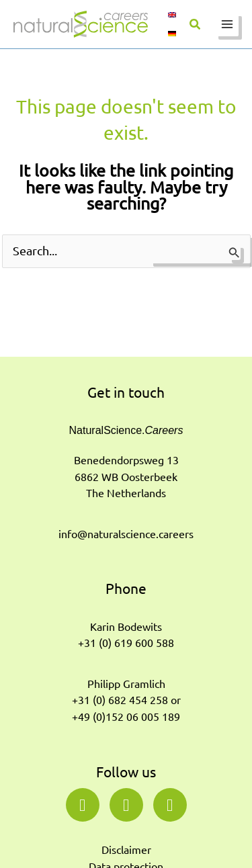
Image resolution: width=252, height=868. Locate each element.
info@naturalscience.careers (126, 534)
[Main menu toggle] (227, 25)
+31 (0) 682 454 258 (120, 700)
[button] (196, 26)
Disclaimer (126, 850)
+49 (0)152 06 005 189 (126, 717)
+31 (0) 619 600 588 (126, 643)
